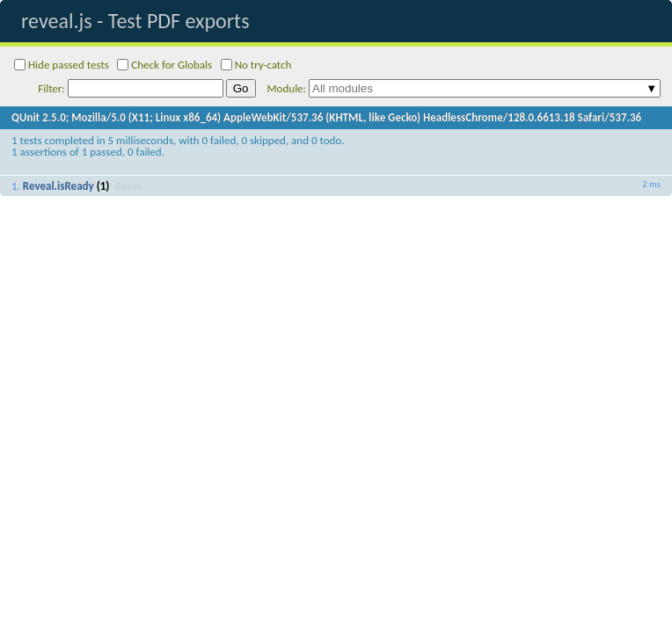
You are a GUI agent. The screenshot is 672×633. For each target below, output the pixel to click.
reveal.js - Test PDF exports (135, 21)
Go (241, 88)
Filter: (131, 88)
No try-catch (256, 65)
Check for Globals (164, 65)
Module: (464, 88)
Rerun (129, 186)
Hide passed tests (62, 65)
